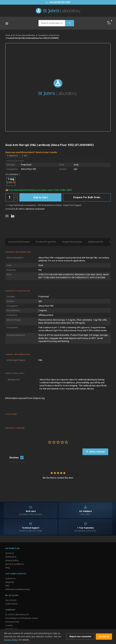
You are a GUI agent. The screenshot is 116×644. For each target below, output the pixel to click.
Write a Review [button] (97, 452)
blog (8, 568)
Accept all (104, 636)
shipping (10, 582)
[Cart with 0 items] (109, 23)
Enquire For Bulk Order (87, 197)
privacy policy (12, 560)
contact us (10, 578)
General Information (19, 242)
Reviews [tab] (14, 458)
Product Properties (46, 242)
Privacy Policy (11, 640)
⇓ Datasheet (12, 156)
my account (11, 600)
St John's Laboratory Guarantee (30, 209)
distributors (11, 557)
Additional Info (96, 242)
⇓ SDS (24, 156)
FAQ (7, 586)
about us (10, 553)
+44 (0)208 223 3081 (58, 2)
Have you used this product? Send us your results (31, 152)
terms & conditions (14, 564)
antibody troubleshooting (18, 589)
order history (11, 604)
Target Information (72, 242)
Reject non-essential (80, 636)
